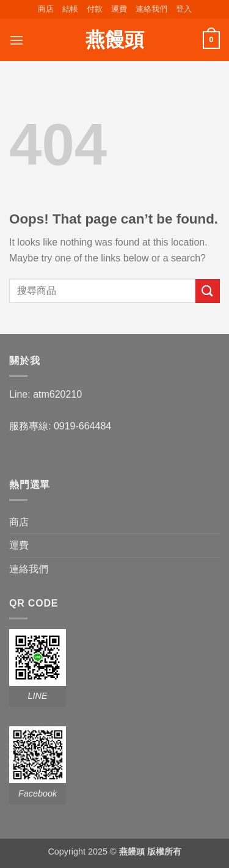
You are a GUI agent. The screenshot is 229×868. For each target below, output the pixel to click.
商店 (46, 9)
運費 (119, 9)
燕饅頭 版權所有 (150, 852)
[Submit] (208, 291)
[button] (184, 9)
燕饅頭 (115, 40)
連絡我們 (151, 9)
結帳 (70, 9)
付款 (95, 9)
